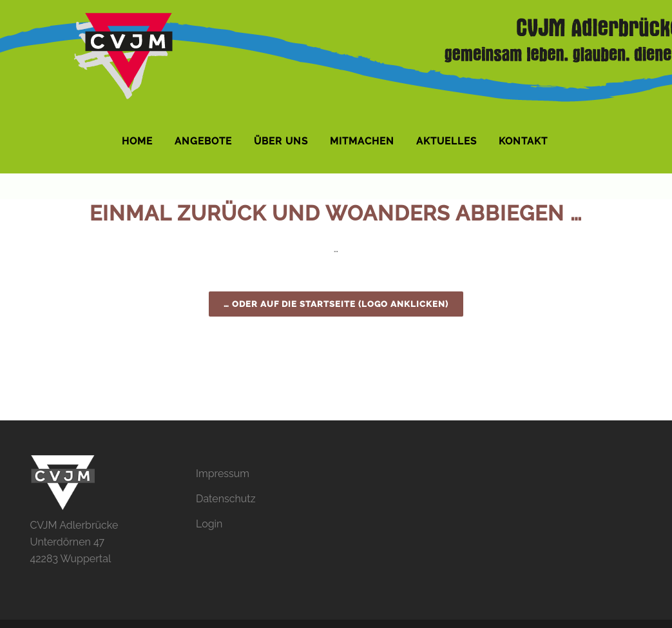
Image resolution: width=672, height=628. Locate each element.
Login (209, 524)
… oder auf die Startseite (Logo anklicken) (336, 304)
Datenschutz (226, 499)
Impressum (223, 474)
